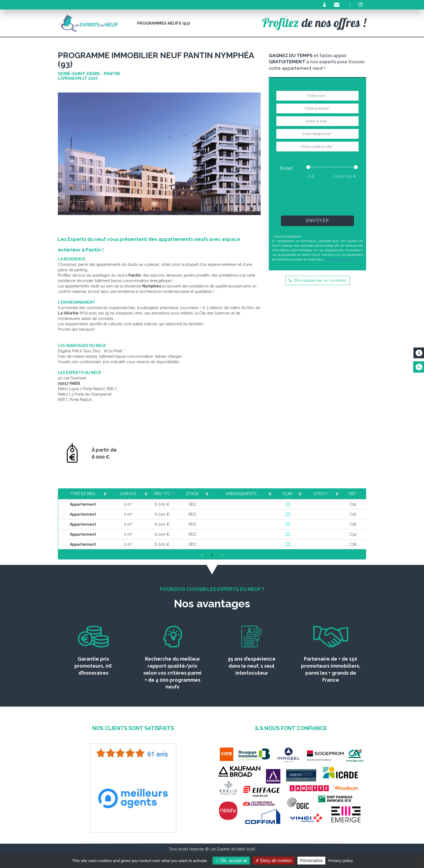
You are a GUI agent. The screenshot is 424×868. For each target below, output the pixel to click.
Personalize (312, 861)
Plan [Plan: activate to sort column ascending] (292, 494)
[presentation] (317, 197)
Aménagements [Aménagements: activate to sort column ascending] (248, 494)
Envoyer (317, 221)
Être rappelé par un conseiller (317, 280)
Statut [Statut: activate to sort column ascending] (323, 494)
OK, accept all (231, 861)
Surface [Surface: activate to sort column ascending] (127, 494)
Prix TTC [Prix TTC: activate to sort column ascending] (166, 494)
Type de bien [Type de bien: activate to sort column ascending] (83, 494)
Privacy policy (341, 861)
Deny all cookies (274, 861)
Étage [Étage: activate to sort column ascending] (202, 494)
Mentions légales (338, 259)
